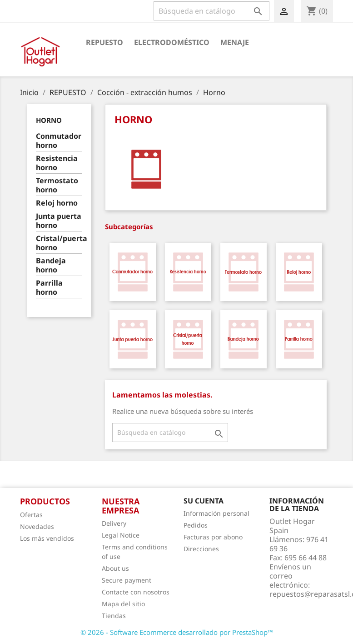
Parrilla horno (49, 288)
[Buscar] (211, 11)
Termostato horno (57, 185)
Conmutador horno (59, 141)
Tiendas (114, 616)
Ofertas (31, 515)
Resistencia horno (57, 163)
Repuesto (104, 42)
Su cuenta (204, 501)
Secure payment (127, 580)
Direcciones (201, 549)
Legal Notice (121, 535)
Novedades (37, 526)
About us (115, 568)
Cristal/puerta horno (59, 243)
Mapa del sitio (123, 604)
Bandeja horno (51, 265)
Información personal (216, 513)
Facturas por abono (213, 537)
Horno (49, 120)
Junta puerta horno (59, 221)
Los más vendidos (47, 538)
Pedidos (196, 525)
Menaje (235, 42)
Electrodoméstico (172, 42)
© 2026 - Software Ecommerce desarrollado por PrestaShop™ (177, 632)
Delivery (114, 523)
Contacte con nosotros (136, 592)
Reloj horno (57, 203)
